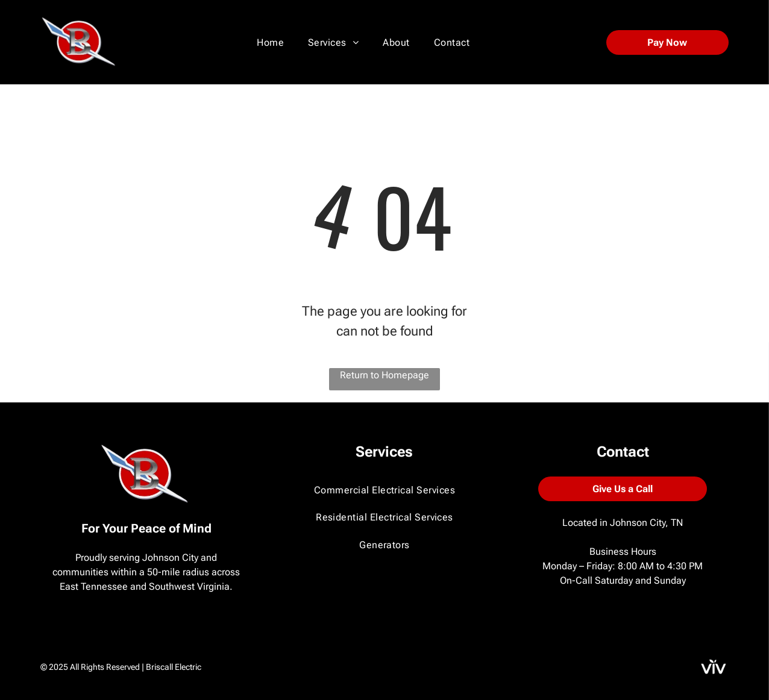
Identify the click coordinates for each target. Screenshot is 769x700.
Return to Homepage (384, 375)
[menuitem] (270, 42)
